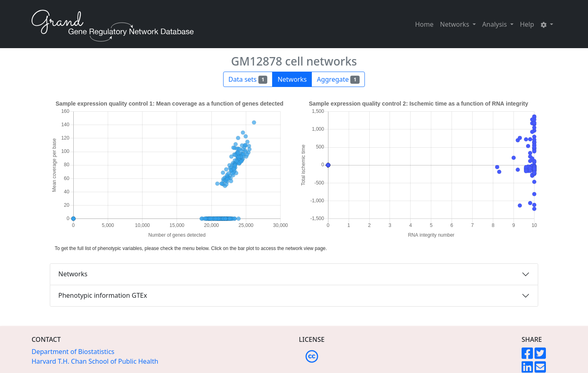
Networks (73, 274)
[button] (547, 24)
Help (527, 24)
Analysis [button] (495, 24)
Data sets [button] (248, 79)
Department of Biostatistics (73, 352)
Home (424, 24)
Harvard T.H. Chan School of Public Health (95, 361)
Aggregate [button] (338, 79)
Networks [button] (456, 24)
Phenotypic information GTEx (103, 295)
